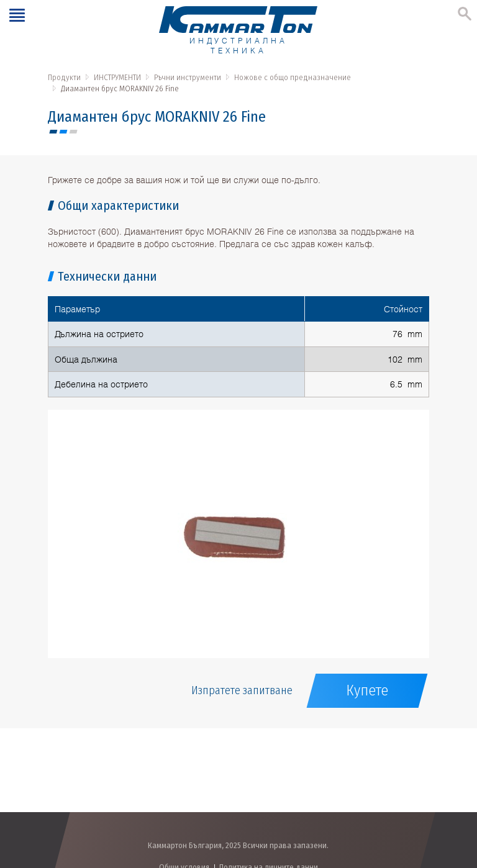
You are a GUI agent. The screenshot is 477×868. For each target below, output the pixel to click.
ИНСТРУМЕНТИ (117, 77)
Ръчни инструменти (188, 77)
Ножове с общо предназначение (293, 77)
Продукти (64, 77)
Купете (367, 690)
